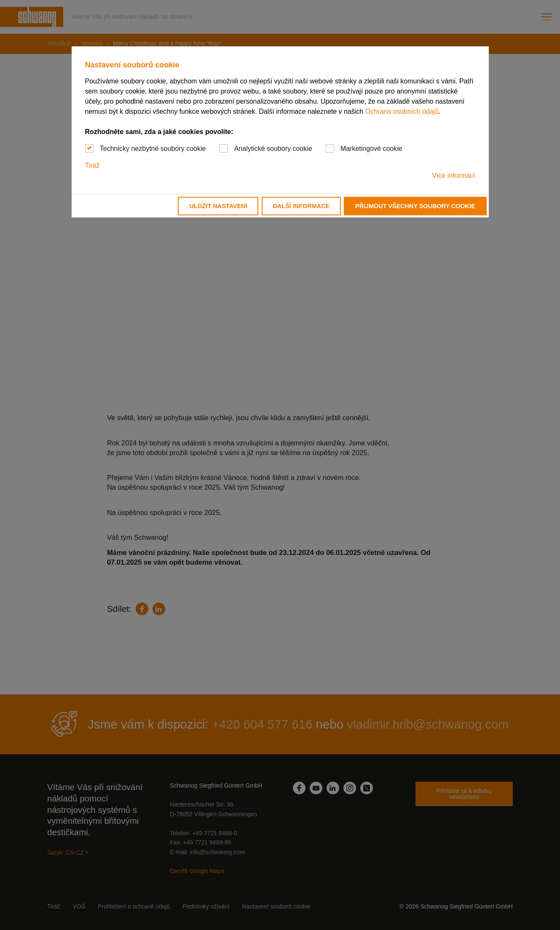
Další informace (301, 206)
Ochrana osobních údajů (402, 111)
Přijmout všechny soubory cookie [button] (415, 206)
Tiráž (92, 165)
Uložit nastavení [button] (218, 206)
